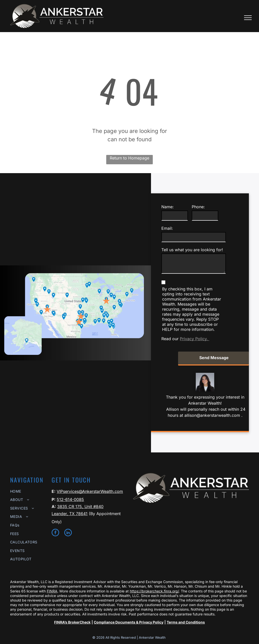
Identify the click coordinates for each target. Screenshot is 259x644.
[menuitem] (28, 491)
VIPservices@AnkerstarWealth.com (90, 491)
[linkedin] (68, 533)
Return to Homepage (129, 158)
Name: (168, 207)
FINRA (52, 591)
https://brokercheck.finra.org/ (154, 591)
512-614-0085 (70, 499)
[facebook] (55, 533)
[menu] (248, 18)
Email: (167, 228)
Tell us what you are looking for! (192, 250)
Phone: (198, 207)
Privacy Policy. (195, 339)
